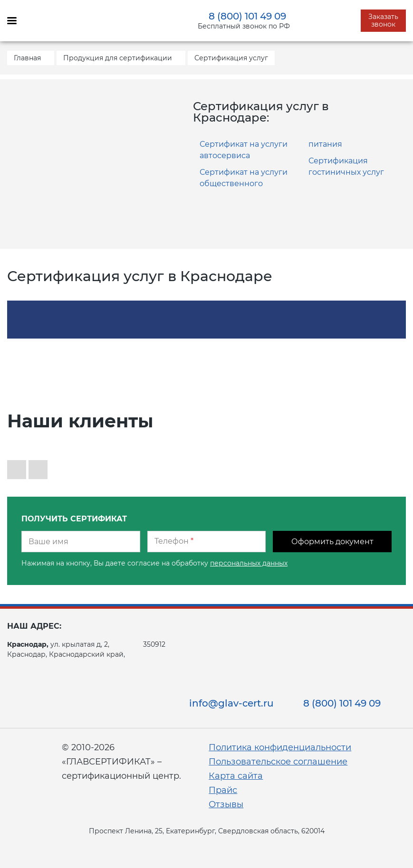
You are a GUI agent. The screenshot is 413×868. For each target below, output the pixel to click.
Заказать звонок (383, 20)
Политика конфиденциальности (280, 747)
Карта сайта (236, 776)
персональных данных (249, 563)
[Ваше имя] (81, 542)
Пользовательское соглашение (278, 762)
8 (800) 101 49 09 (247, 16)
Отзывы (226, 804)
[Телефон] (207, 542)
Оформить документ (332, 542)
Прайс (223, 790)
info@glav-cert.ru (231, 703)
